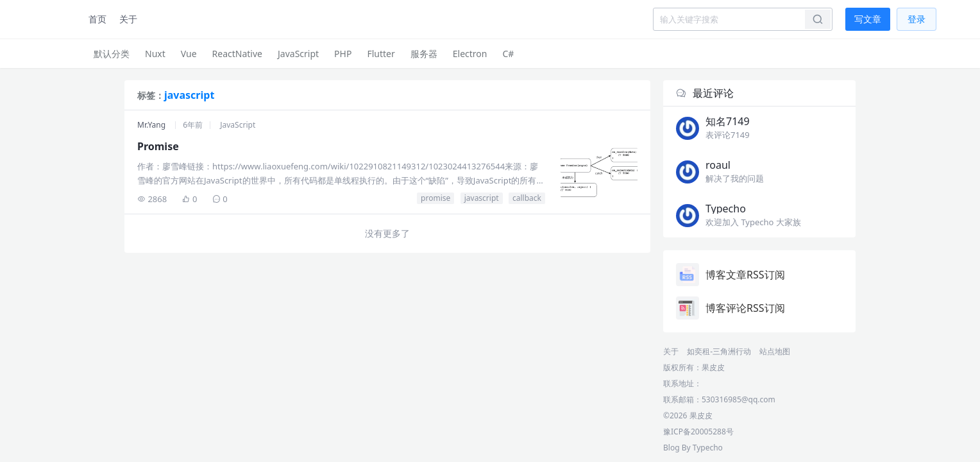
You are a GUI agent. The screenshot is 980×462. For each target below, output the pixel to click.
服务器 (424, 54)
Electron (470, 54)
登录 (917, 19)
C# (508, 54)
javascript (482, 198)
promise (435, 198)
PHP (343, 54)
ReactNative (237, 54)
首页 (97, 19)
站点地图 (775, 351)
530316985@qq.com (739, 399)
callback (527, 198)
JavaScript (298, 54)
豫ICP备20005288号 (698, 432)
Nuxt (155, 54)
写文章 (868, 19)
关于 (128, 19)
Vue (189, 54)
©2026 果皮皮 (688, 415)
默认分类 (112, 54)
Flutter (381, 54)
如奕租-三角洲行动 (719, 351)
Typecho (708, 448)
